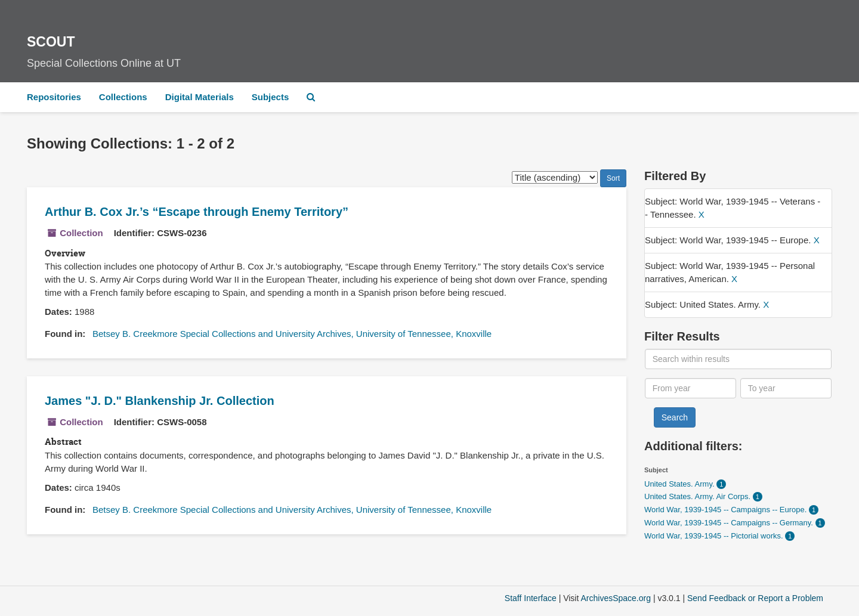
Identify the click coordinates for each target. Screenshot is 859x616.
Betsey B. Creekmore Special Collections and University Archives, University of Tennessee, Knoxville (292, 334)
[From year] (691, 388)
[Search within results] (739, 359)
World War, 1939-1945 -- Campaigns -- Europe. (727, 510)
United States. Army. (680, 484)
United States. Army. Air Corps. (699, 496)
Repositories (54, 97)
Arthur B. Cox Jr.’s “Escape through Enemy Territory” (197, 212)
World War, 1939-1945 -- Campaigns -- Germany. (730, 523)
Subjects (271, 97)
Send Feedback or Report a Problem (755, 598)
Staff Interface (531, 598)
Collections (123, 97)
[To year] (786, 388)
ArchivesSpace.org (616, 598)
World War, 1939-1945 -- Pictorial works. (715, 536)
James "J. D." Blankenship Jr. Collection (160, 401)
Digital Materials (200, 97)
